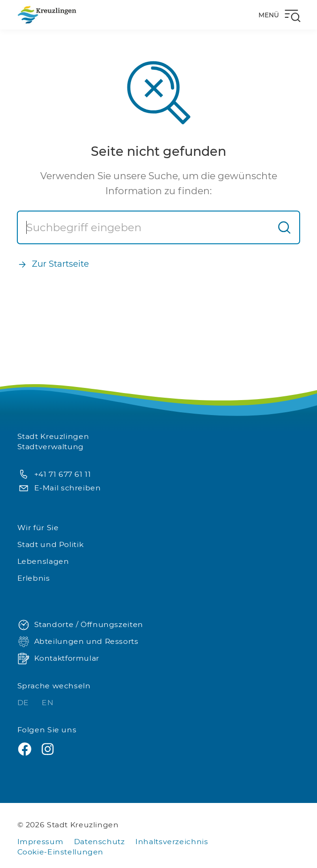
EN (48, 703)
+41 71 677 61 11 (54, 475)
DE (24, 703)
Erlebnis (34, 578)
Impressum (41, 842)
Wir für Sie (38, 528)
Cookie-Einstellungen (61, 852)
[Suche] (144, 227)
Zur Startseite (53, 264)
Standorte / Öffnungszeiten (80, 625)
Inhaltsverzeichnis (172, 842)
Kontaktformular (58, 659)
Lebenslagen (43, 561)
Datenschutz (100, 842)
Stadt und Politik (51, 544)
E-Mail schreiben (59, 488)
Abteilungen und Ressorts (78, 642)
